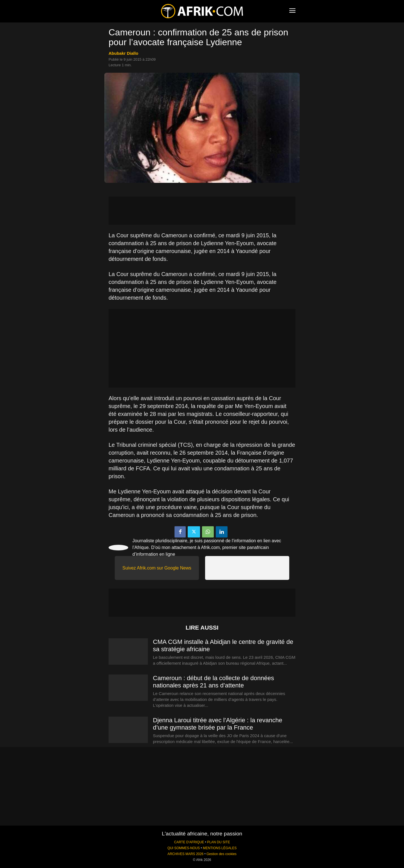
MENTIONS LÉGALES (220, 848)
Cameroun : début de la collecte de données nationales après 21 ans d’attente (214, 682)
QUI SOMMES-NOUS (184, 848)
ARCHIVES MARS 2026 (185, 854)
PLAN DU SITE (218, 842)
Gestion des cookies (221, 854)
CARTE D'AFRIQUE (189, 842)
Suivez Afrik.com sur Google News (157, 568)
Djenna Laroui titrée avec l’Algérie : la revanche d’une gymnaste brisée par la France (218, 724)
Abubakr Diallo (123, 53)
